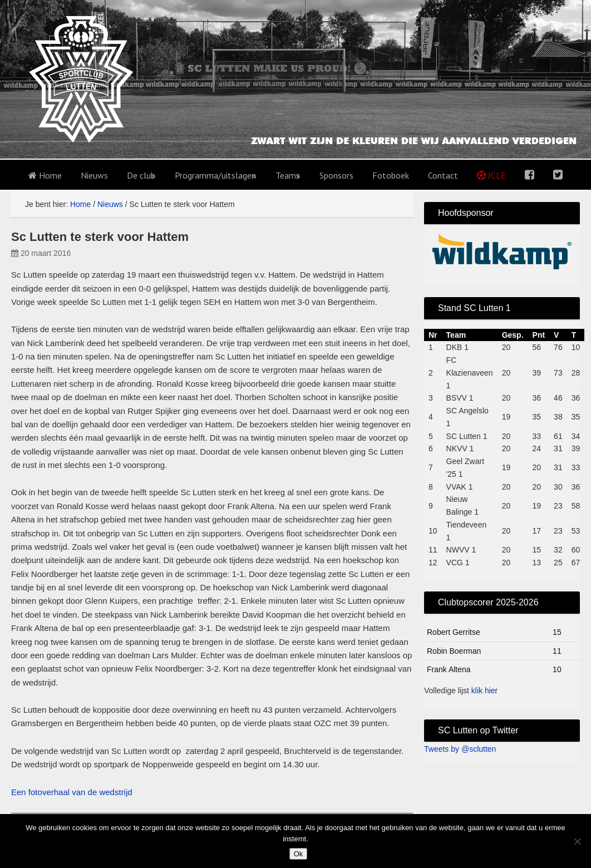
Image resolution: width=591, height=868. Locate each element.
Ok (299, 854)
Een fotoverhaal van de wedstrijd (72, 792)
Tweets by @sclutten (460, 749)
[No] (577, 841)
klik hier (484, 691)
